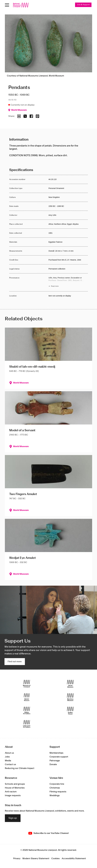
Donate (53, 764)
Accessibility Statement (74, 859)
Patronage (55, 761)
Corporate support (59, 757)
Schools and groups (15, 784)
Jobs (7, 757)
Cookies (55, 859)
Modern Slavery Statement (36, 859)
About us (9, 753)
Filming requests (58, 792)
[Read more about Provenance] (68, 282)
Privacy (17, 859)
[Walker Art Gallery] (27, 711)
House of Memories (15, 788)
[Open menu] (7, 5)
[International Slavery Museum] (27, 697)
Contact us (10, 764)
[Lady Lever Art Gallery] (27, 724)
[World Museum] (70, 684)
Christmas (55, 788)
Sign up (13, 818)
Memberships (56, 753)
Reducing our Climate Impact (20, 768)
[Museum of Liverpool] (27, 684)
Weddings (55, 796)
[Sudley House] (70, 711)
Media (8, 761)
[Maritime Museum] (70, 697)
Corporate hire (57, 784)
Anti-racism (11, 792)
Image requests (13, 796)
